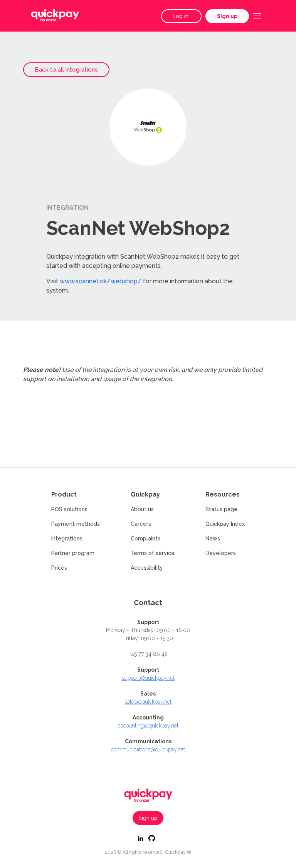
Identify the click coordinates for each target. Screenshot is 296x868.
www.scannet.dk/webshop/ (101, 281)
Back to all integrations (66, 70)
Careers (141, 524)
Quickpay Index (225, 524)
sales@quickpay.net (148, 702)
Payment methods (76, 524)
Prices (59, 568)
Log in (181, 16)
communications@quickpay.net (148, 749)
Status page (221, 509)
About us (142, 509)
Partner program (73, 553)
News (213, 539)
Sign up (227, 16)
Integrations (67, 539)
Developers (221, 553)
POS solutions (69, 509)
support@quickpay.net (148, 678)
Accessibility (147, 568)
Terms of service (153, 553)
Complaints (145, 539)
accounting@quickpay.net (148, 726)
